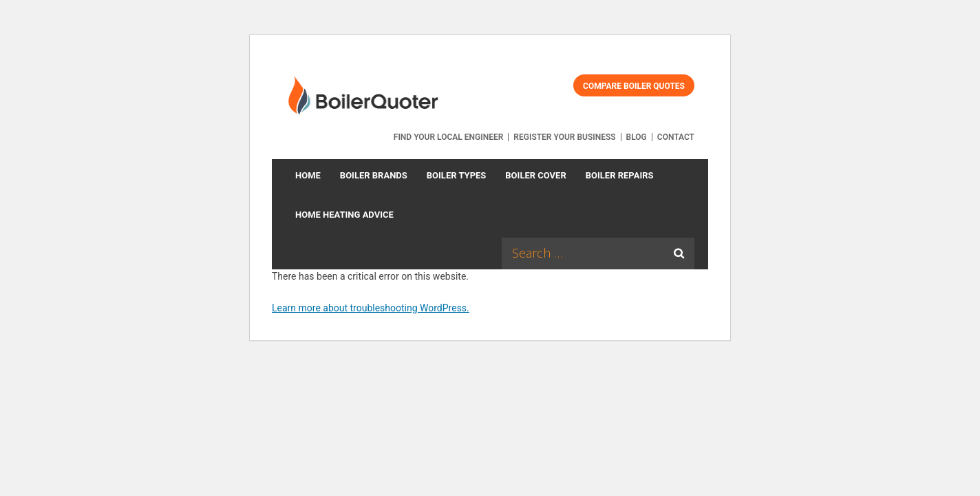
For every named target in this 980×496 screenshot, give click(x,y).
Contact (676, 137)
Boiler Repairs (620, 175)
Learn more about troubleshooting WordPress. (371, 308)
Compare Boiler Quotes (634, 86)
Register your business (564, 137)
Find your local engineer (449, 137)
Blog (637, 137)
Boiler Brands (374, 175)
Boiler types (457, 175)
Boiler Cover (535, 175)
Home (308, 175)
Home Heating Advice (344, 215)
